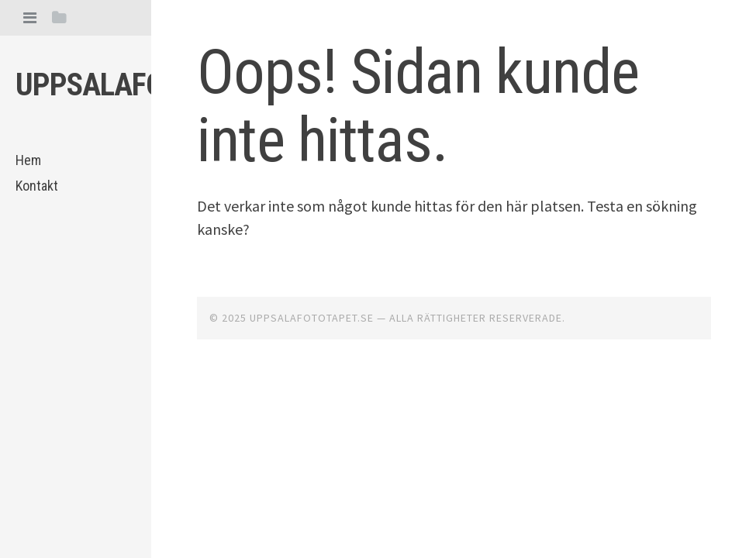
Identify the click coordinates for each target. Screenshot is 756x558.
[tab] (30, 17)
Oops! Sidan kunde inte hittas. (418, 106)
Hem (28, 160)
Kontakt (37, 186)
